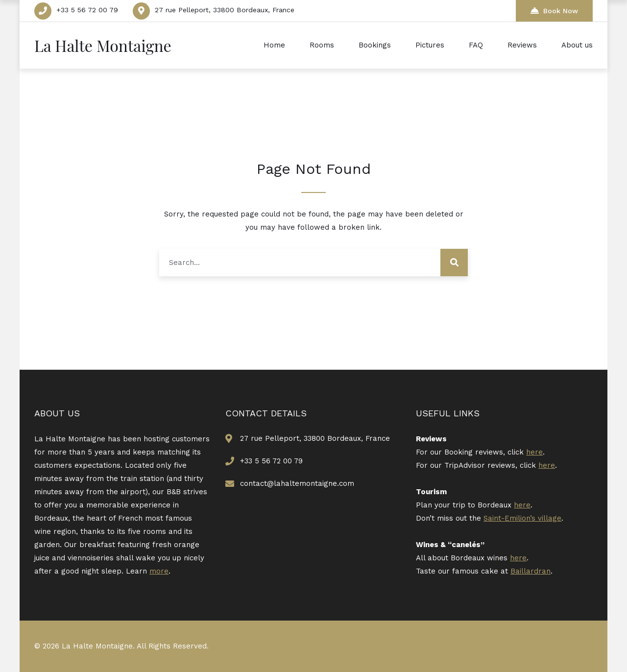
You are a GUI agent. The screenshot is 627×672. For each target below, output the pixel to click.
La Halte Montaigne (103, 45)
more (159, 571)
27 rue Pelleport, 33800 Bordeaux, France (225, 10)
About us (577, 45)
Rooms (322, 45)
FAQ (476, 45)
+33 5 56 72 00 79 (87, 10)
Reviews (522, 45)
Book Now (554, 11)
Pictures (430, 45)
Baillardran (531, 571)
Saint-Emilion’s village (522, 518)
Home (274, 45)
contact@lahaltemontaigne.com (297, 483)
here (534, 452)
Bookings (375, 45)
